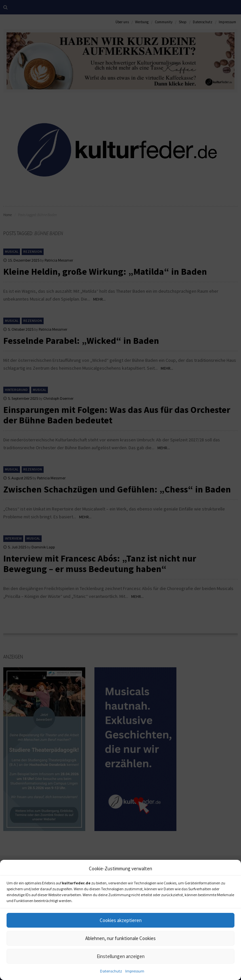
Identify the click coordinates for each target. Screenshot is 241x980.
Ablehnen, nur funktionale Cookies (120, 938)
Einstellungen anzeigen (121, 956)
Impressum (135, 971)
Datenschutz (111, 971)
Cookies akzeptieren (121, 920)
